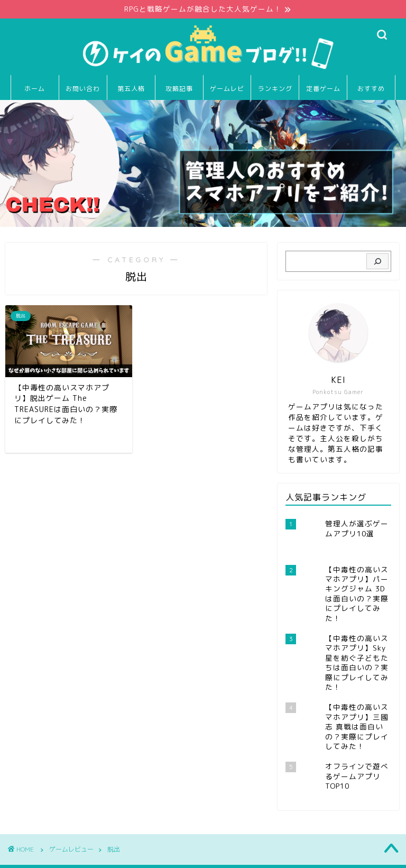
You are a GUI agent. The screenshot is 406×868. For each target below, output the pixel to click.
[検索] (377, 262)
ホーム (35, 89)
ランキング (275, 89)
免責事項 (117, 855)
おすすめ (371, 89)
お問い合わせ (83, 92)
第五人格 (131, 89)
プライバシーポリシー (56, 855)
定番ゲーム (323, 89)
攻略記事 (179, 89)
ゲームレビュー (227, 92)
